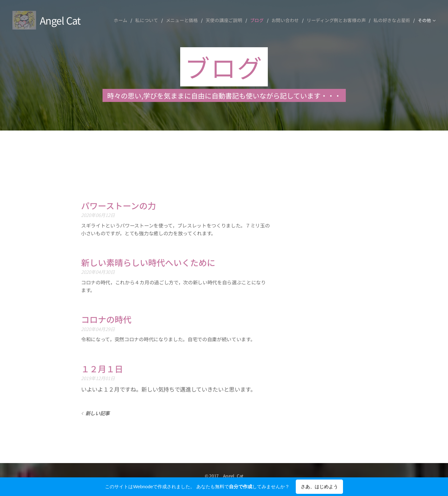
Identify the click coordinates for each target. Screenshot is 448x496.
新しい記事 (98, 413)
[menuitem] (134, 20)
